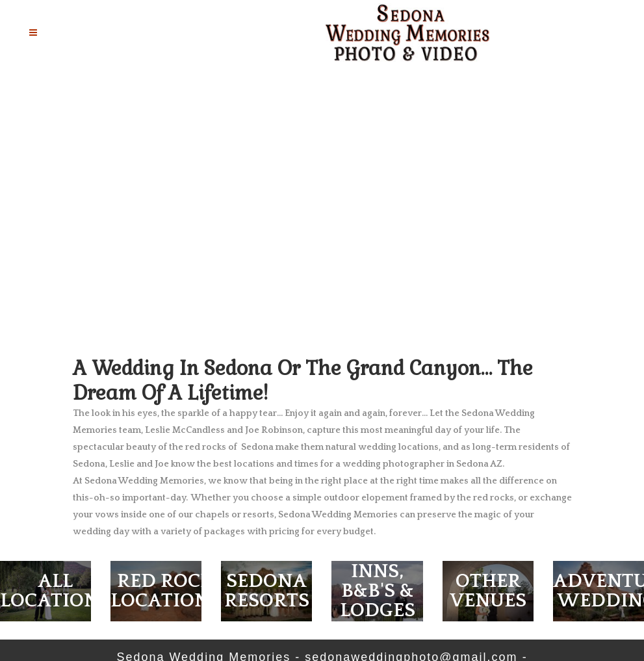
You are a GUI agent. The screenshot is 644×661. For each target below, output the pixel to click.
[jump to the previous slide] (24, 213)
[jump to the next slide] (620, 213)
